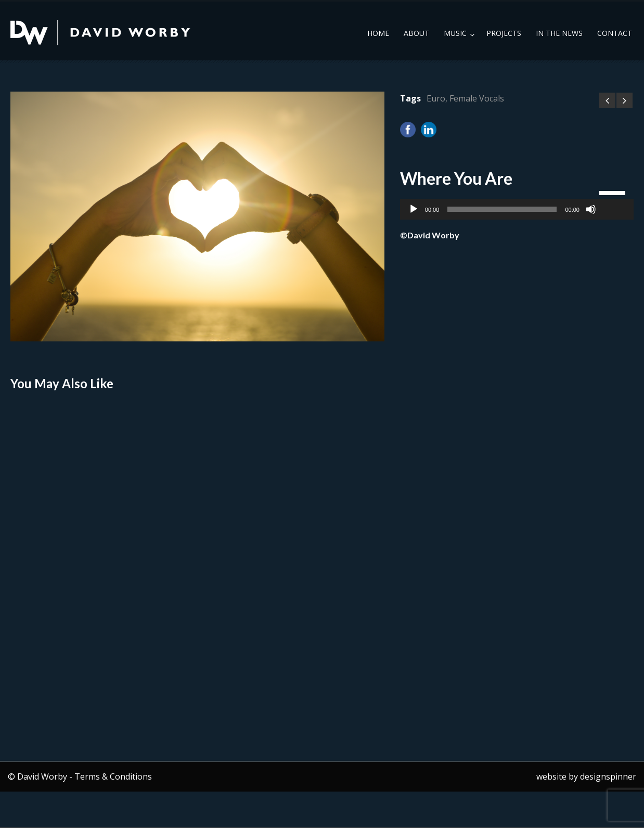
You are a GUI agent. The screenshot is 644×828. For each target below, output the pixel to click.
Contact (615, 33)
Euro (436, 98)
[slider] (502, 209)
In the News (559, 33)
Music (455, 33)
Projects (504, 33)
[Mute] (591, 209)
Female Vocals (477, 98)
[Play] (414, 209)
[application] (517, 209)
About (416, 33)
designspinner (608, 776)
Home (378, 33)
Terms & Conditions (113, 776)
